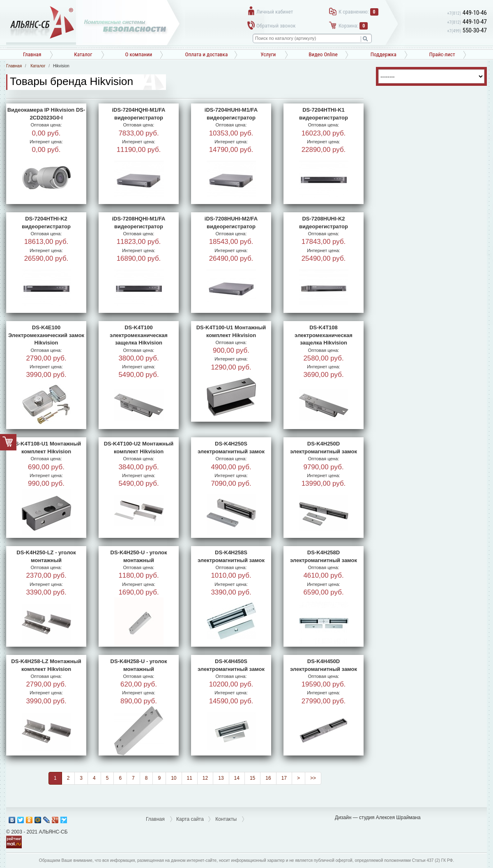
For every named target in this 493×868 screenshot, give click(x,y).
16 (268, 778)
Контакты (226, 819)
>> (313, 778)
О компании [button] (138, 54)
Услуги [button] (268, 54)
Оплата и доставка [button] (206, 54)
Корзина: (353, 26)
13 (221, 778)
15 (252, 778)
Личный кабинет (275, 12)
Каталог (38, 66)
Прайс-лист (442, 54)
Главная (32, 54)
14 (237, 778)
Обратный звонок (276, 26)
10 (174, 778)
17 (284, 778)
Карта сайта (190, 819)
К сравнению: (358, 12)
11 (190, 778)
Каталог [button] (83, 54)
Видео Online (323, 54)
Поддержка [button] (384, 54)
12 (205, 778)
